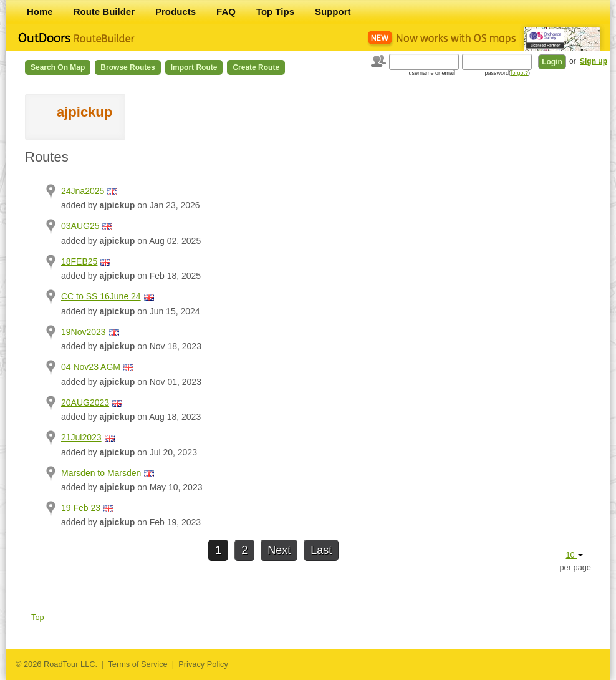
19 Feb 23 (81, 508)
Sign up (594, 61)
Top (38, 617)
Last (321, 550)
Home (40, 12)
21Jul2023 (81, 437)
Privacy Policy (203, 664)
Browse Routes (128, 67)
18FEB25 (79, 261)
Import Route (194, 67)
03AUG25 (80, 226)
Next (279, 550)
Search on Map (58, 67)
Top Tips (275, 12)
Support (333, 12)
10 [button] (574, 555)
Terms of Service (137, 664)
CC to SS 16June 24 (101, 296)
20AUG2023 (85, 402)
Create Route (256, 67)
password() (507, 73)
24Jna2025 (83, 191)
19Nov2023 (84, 332)
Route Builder (104, 12)
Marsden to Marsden (101, 473)
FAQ (226, 12)
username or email (432, 73)
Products (176, 12)
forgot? (519, 73)
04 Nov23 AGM (91, 367)
